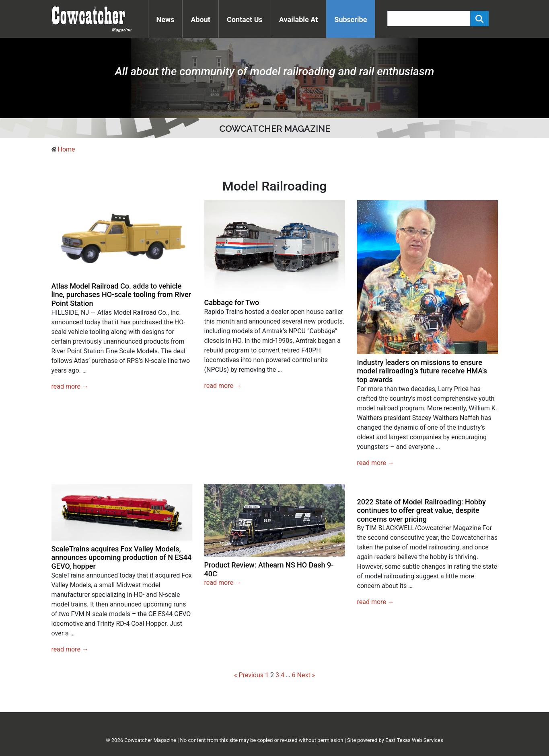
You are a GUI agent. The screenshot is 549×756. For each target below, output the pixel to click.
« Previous (249, 675)
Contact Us (245, 19)
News (166, 19)
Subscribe (351, 19)
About (200, 19)
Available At (299, 19)
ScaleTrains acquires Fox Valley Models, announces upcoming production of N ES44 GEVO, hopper (122, 557)
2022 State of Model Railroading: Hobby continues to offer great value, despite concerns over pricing (422, 510)
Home (66, 149)
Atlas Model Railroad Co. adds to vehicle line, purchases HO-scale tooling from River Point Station (121, 295)
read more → (70, 386)
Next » (306, 675)
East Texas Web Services (414, 740)
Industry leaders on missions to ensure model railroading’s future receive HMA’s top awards (422, 371)
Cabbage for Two (232, 302)
